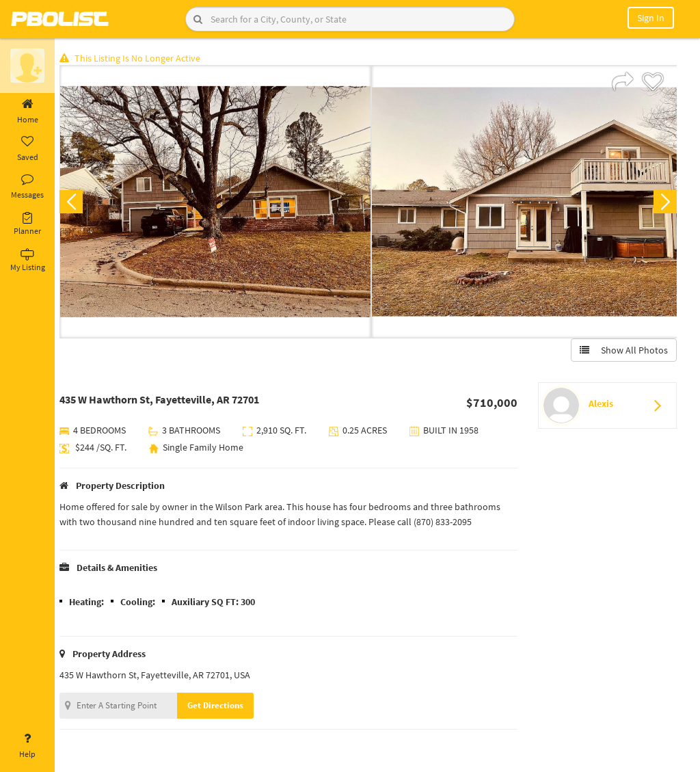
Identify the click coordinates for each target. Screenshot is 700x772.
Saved (27, 149)
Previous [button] (77, 202)
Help (27, 746)
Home (27, 111)
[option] (218, 202)
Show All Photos (623, 351)
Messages (27, 187)
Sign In (651, 18)
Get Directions (221, 706)
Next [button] (664, 202)
